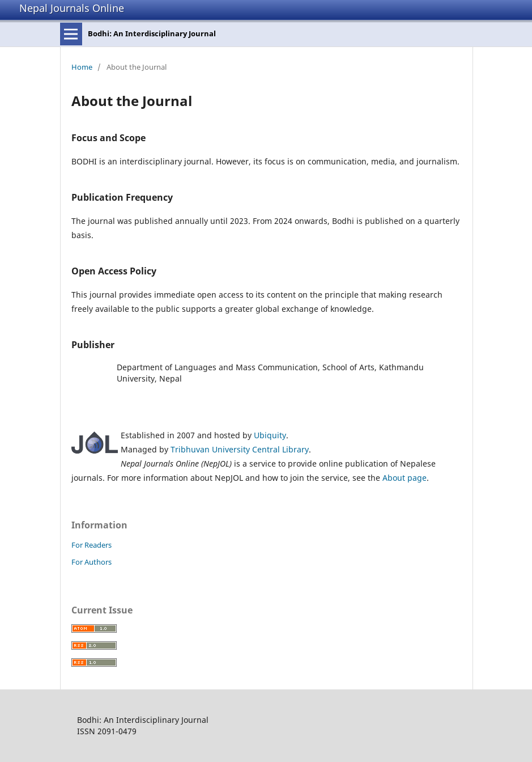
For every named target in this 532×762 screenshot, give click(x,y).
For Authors (91, 562)
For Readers (91, 545)
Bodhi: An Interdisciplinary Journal (152, 33)
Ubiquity (270, 435)
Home (82, 67)
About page (405, 478)
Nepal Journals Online (72, 8)
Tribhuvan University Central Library (240, 449)
